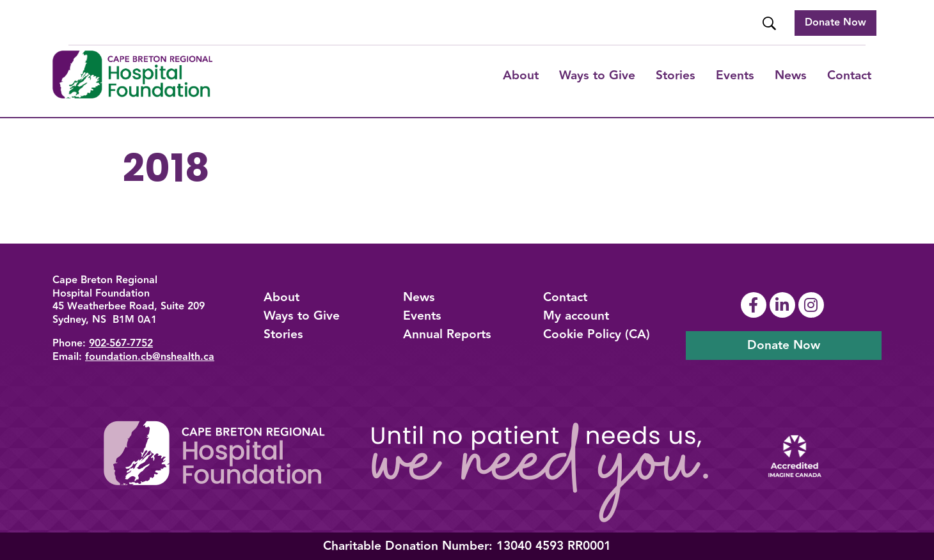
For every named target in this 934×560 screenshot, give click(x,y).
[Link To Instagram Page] (813, 305)
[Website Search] (771, 23)
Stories (676, 75)
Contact (849, 75)
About (521, 75)
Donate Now (835, 23)
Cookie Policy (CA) (597, 334)
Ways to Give (302, 316)
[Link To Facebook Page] (755, 305)
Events (735, 75)
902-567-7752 (121, 344)
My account (576, 316)
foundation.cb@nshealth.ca (150, 357)
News (791, 75)
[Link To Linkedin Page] (784, 305)
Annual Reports (447, 334)
